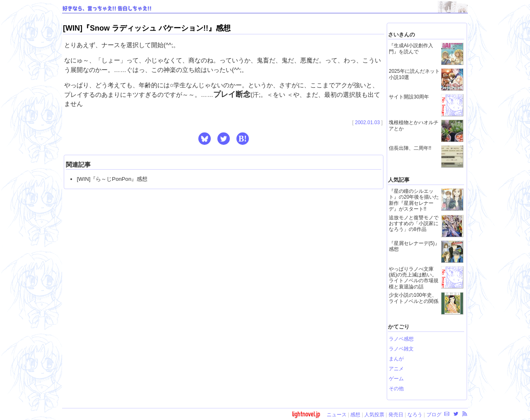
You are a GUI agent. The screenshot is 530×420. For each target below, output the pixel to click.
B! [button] (243, 139)
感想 (355, 415)
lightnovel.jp (306, 414)
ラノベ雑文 (401, 349)
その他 (396, 389)
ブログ (434, 415)
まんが (396, 359)
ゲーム (396, 379)
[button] (205, 139)
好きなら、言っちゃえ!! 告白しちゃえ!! (107, 9)
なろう (415, 415)
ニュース (337, 415)
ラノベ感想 (401, 339)
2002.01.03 (367, 122)
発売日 (396, 415)
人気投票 (374, 415)
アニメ (396, 369)
